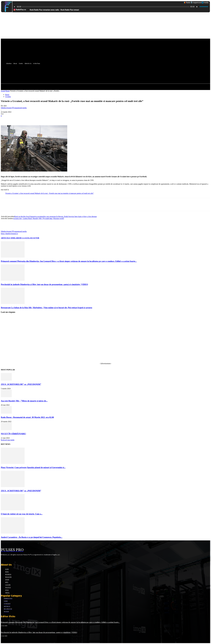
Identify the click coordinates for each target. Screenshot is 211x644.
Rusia (8, 91)
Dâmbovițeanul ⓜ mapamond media (14, 108)
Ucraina (8, 97)
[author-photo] (6, 229)
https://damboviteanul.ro (9, 234)
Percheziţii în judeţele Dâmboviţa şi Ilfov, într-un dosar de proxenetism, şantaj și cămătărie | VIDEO (44, 284)
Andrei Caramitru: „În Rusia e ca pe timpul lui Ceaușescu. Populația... (32, 537)
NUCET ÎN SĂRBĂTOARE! (13, 434)
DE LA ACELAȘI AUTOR (29, 238)
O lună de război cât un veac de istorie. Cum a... (22, 514)
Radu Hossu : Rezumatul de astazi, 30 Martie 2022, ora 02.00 (27, 417)
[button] (97, 77)
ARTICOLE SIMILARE (10, 238)
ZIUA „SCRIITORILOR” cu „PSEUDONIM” (21, 384)
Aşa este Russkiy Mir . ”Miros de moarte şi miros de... (24, 401)
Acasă (3, 91)
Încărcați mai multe (8, 440)
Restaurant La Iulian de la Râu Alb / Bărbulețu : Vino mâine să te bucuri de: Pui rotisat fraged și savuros (47, 308)
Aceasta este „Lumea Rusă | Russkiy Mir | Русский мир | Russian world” (39, 218)
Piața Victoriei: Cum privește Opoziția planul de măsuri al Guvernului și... (33, 467)
